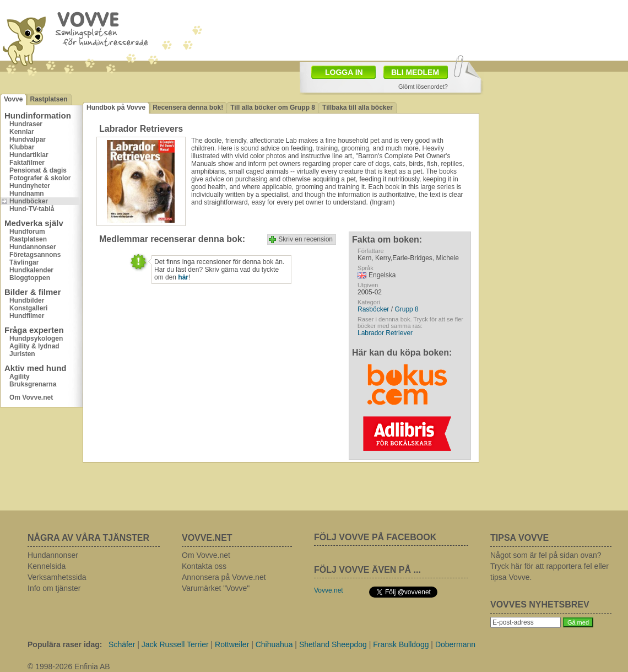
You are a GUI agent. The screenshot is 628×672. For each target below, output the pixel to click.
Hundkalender (31, 270)
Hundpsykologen (36, 338)
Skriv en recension (305, 239)
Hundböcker (29, 201)
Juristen (22, 354)
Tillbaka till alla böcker (358, 107)
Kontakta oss (204, 566)
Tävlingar (24, 262)
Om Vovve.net (31, 397)
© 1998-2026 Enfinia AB (69, 666)
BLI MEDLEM (415, 72)
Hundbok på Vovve (116, 107)
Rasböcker (373, 309)
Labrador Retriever (385, 333)
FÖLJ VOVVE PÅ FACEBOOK (375, 537)
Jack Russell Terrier (175, 644)
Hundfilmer (27, 316)
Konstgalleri (28, 308)
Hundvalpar (28, 139)
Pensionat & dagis (38, 170)
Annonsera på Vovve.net (224, 577)
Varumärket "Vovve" (216, 588)
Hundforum (27, 232)
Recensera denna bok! (188, 107)
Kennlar (22, 132)
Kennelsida (47, 566)
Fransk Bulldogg (401, 644)
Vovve (13, 99)
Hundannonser (33, 247)
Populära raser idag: (65, 644)
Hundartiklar (29, 155)
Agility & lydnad (34, 346)
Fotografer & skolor (40, 178)
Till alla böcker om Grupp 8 (273, 107)
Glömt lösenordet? (423, 87)
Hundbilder (27, 300)
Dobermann (455, 644)
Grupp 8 (406, 309)
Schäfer (122, 644)
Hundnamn (27, 193)
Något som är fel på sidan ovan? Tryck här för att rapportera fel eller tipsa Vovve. (549, 566)
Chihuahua (274, 644)
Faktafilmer (27, 163)
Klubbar (22, 147)
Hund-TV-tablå (32, 209)
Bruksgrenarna (33, 384)
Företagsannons (35, 255)
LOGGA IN (344, 72)
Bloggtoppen (30, 278)
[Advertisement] (554, 146)
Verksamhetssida (57, 577)
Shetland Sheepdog (333, 644)
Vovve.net (329, 590)
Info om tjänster (54, 588)
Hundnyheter (30, 186)
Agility (20, 377)
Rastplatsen (48, 99)
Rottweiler (232, 644)
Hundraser (26, 124)
